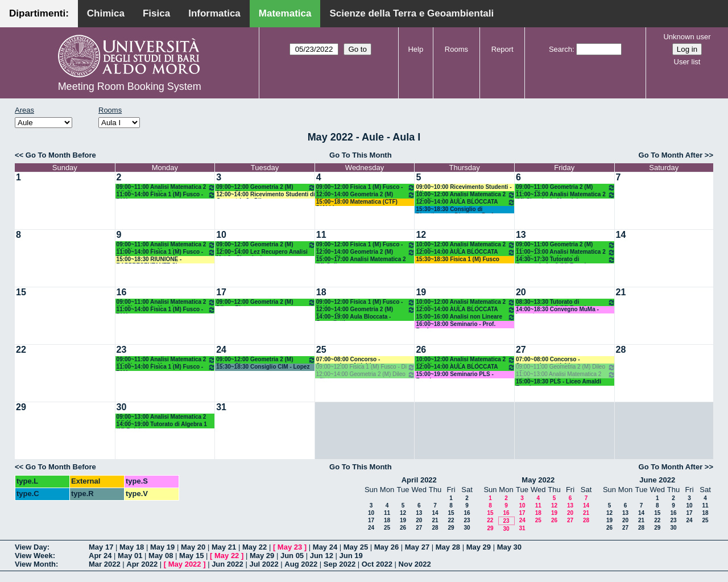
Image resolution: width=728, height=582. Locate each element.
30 (122, 407)
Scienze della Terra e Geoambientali (411, 13)
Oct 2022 (377, 564)
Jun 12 (322, 556)
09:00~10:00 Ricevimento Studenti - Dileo (464, 187)
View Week (34, 556)
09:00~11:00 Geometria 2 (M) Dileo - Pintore (566, 187)
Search (561, 49)
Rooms (456, 49)
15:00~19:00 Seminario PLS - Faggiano (454, 375)
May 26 (386, 547)
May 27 (417, 547)
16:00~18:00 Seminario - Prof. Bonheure (456, 325)
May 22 (255, 547)
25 (321, 350)
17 (221, 292)
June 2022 (657, 480)
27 (521, 350)
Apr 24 (100, 556)
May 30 (509, 547)
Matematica (285, 13)
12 (421, 235)
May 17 (101, 547)
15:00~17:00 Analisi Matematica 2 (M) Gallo (361, 260)
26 (421, 350)
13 (521, 235)
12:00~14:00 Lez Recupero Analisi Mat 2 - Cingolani (262, 252)
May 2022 (538, 480)
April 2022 (419, 480)
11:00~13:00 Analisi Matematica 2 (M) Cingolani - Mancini (566, 195)
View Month (35, 564)
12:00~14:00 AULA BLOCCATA (466, 202)
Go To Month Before (61, 155)
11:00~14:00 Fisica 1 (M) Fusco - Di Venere (166, 195)
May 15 (191, 556)
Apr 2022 (142, 564)
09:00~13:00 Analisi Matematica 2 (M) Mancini (162, 417)
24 (221, 350)
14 (621, 235)
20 (521, 292)
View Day (31, 547)
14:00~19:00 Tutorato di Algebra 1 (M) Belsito (162, 425)
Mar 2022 (105, 564)
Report (502, 49)
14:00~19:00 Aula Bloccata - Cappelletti (354, 317)
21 (621, 292)
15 (21, 292)
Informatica (214, 13)
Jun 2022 (227, 564)
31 (221, 407)
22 (21, 350)
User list (687, 62)
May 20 (193, 547)
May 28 (448, 547)
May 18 (132, 547)
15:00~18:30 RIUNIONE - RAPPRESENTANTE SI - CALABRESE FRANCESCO (153, 260)
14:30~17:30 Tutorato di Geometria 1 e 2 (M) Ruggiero (566, 260)
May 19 (162, 547)
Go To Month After (671, 155)
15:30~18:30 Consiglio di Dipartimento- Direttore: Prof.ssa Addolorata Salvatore (460, 210)
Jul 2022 (264, 564)
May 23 (290, 547)
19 (421, 292)
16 (122, 292)
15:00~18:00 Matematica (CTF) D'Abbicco (357, 202)
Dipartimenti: (39, 13)
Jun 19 (351, 556)
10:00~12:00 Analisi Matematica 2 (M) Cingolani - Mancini (466, 195)
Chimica (106, 13)
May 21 (224, 547)
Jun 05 (292, 556)
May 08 (161, 556)
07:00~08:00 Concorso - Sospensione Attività (348, 360)
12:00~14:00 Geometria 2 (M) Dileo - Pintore (366, 195)
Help (415, 49)
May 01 (130, 556)
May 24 (325, 547)
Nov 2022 (415, 564)
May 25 (356, 547)
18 (321, 292)
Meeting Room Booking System (130, 86)
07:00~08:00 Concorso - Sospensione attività (548, 360)
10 (221, 235)
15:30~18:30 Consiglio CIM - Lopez (263, 367)
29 (21, 407)
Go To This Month (361, 155)
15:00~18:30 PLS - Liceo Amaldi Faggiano (559, 382)
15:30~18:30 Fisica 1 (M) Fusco (457, 259)
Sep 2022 (340, 564)
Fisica (156, 13)
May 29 (479, 547)
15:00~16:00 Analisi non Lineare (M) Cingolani (466, 317)
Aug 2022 (301, 564)
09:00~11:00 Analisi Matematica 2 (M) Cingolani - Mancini (166, 187)
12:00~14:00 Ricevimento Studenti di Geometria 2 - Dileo (266, 195)
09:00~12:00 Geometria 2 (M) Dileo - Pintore (266, 187)
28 (621, 350)
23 (122, 350)
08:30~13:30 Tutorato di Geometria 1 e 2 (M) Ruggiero (566, 302)
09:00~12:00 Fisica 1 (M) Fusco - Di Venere (366, 187)
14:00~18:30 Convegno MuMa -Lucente (557, 310)
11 (321, 235)
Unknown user (687, 37)
